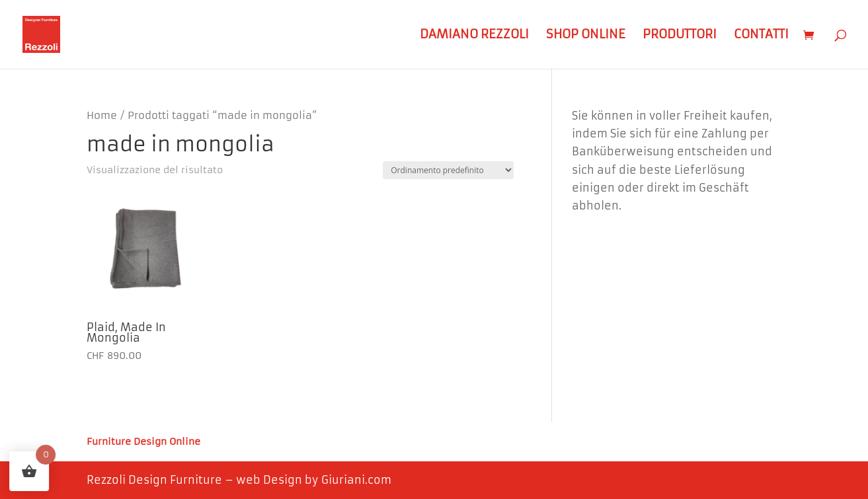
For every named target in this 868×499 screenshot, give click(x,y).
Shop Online (586, 36)
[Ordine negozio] (448, 170)
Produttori (680, 36)
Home (102, 116)
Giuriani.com (356, 480)
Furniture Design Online (143, 442)
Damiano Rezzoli (474, 36)
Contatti (761, 36)
